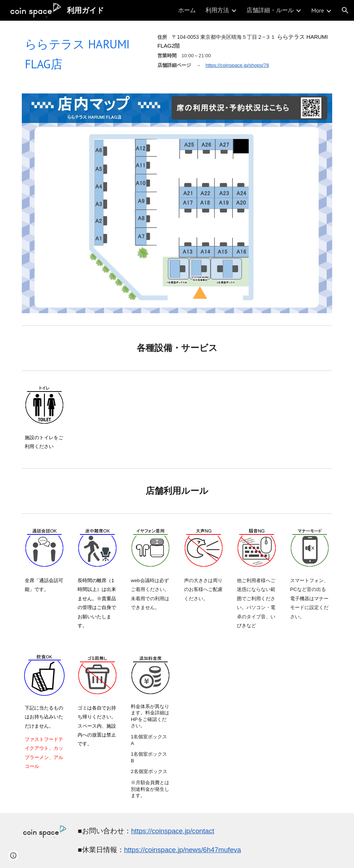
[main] (84, 53)
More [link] (318, 10)
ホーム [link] (187, 10)
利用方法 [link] (217, 10)
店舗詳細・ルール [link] (270, 10)
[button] (345, 10)
